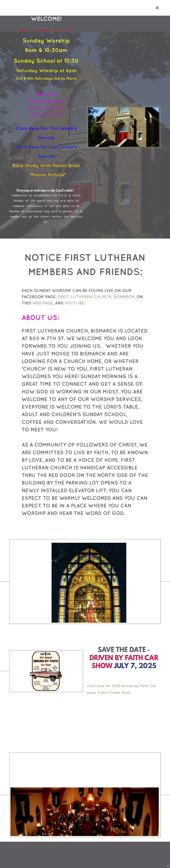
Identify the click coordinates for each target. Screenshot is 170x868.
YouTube (74, 303)
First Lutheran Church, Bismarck (96, 297)
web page (42, 303)
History (69, 30)
